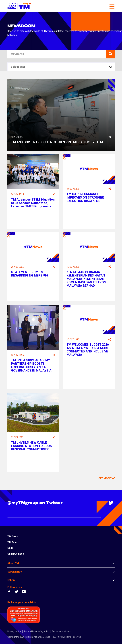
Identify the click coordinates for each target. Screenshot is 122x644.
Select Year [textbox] (18, 67)
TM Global (13, 537)
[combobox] (61, 67)
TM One (12, 542)
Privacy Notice (14, 631)
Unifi (10, 548)
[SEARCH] (57, 54)
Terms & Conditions (61, 631)
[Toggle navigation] (112, 6)
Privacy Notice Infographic (36, 631)
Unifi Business (16, 554)
